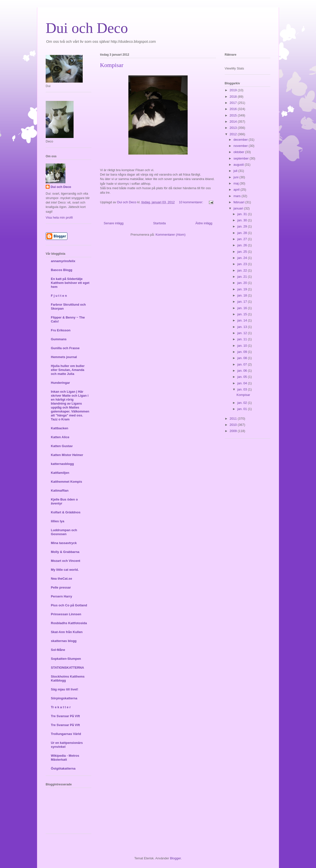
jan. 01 (243, 409)
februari (239, 202)
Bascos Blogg (62, 270)
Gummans (59, 339)
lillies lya (58, 521)
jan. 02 (243, 403)
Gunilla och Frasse (65, 348)
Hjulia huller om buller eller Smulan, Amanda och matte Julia (68, 370)
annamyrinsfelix (63, 261)
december (241, 140)
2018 (234, 97)
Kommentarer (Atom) (170, 235)
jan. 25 (243, 252)
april (237, 190)
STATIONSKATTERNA (67, 668)
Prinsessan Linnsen (66, 614)
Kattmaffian (60, 491)
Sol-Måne (58, 650)
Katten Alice (60, 437)
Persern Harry (61, 596)
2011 (234, 419)
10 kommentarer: (191, 202)
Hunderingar (60, 383)
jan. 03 (243, 389)
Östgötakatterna (63, 768)
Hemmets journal (64, 357)
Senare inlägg (114, 223)
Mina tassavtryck (64, 543)
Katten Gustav (62, 446)
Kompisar (112, 65)
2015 (234, 115)
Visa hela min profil (59, 217)
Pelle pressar (61, 587)
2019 (234, 90)
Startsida (159, 223)
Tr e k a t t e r (61, 707)
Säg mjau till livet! (65, 689)
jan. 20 (243, 283)
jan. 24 (243, 258)
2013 (234, 128)
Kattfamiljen (60, 473)
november (241, 146)
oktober (239, 152)
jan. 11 (243, 339)
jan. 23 (243, 264)
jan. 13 (243, 327)
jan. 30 (243, 220)
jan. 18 (243, 295)
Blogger (175, 858)
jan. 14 (243, 320)
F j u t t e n (59, 296)
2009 (234, 431)
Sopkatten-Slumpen (66, 659)
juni (237, 177)
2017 (234, 103)
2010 (234, 425)
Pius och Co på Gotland (69, 605)
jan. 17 (243, 302)
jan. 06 (243, 371)
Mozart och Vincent (66, 561)
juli (236, 171)
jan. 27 (243, 239)
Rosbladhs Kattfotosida (69, 623)
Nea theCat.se (61, 579)
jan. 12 (243, 333)
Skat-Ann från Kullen (67, 632)
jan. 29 (243, 226)
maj (237, 183)
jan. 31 (243, 214)
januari (239, 208)
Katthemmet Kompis (66, 482)
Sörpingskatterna (64, 698)
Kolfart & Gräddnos (66, 512)
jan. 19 (243, 289)
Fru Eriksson (61, 330)
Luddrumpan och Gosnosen (64, 532)
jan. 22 (243, 270)
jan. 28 (243, 233)
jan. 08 (243, 358)
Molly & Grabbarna (65, 552)
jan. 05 (243, 377)
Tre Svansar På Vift (65, 716)
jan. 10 (243, 346)
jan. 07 (243, 364)
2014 (234, 122)
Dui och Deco (87, 28)
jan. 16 (243, 308)
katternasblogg (62, 464)
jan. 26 (243, 245)
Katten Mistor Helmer (67, 455)
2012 (234, 134)
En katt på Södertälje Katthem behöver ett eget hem (70, 283)
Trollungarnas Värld (66, 734)
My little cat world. (65, 570)
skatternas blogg (64, 641)
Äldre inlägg (204, 223)
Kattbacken (59, 428)
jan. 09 (243, 352)
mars (238, 196)
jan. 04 (243, 383)
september (242, 158)
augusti (239, 165)
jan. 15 (243, 314)
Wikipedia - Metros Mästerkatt (65, 758)
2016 (234, 109)
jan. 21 (243, 277)
